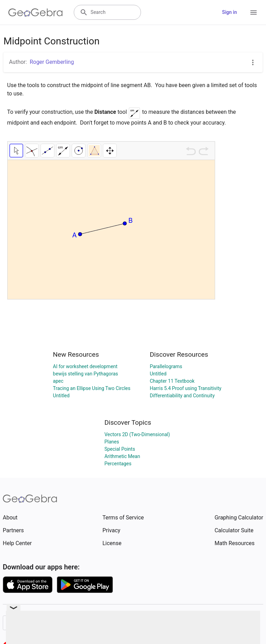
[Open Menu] (254, 12)
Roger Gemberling (52, 62)
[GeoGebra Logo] (36, 12)
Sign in (229, 12)
